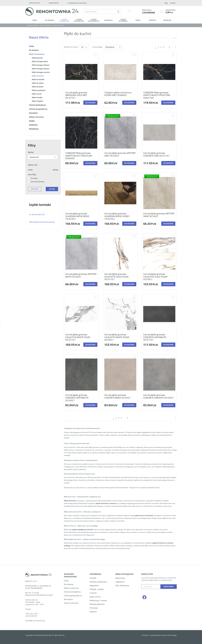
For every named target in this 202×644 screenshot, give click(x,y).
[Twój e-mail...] (151, 587)
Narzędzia (108, 20)
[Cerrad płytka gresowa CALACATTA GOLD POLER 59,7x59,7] (159, 277)
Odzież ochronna (123, 20)
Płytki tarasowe (38, 87)
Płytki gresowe (37, 58)
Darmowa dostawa (36, 182)
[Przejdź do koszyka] (171, 11)
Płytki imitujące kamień (41, 69)
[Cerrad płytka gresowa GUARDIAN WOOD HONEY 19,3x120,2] (120, 216)
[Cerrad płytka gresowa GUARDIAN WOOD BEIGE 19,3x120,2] (81, 216)
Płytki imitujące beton (40, 61)
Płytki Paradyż (37, 98)
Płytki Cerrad (37, 94)
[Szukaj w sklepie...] (99, 11)
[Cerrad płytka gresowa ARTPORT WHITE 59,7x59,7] (81, 277)
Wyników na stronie (71, 47)
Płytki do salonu (38, 83)
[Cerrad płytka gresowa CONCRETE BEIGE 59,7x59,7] (120, 398)
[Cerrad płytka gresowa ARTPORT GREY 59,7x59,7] (120, 156)
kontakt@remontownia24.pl (77, 3)
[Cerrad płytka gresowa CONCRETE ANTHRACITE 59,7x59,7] (81, 398)
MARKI (138, 20)
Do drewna (49, 20)
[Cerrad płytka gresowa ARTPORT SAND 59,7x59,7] (159, 216)
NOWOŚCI (153, 20)
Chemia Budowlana (79, 20)
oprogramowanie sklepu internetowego (163, 635)
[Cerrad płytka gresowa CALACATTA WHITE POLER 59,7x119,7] (81, 337)
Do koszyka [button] (90, 103)
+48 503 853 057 (54, 3)
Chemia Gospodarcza (94, 20)
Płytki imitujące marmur (41, 72)
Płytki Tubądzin (37, 101)
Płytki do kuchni (38, 76)
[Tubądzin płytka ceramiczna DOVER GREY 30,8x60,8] (120, 95)
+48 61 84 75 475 (34, 3)
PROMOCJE (167, 20)
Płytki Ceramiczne (64, 20)
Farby (35, 20)
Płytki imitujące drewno (41, 65)
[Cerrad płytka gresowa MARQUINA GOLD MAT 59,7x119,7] (81, 95)
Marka (31, 152)
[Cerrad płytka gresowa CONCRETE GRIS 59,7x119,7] (159, 156)
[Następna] (175, 47)
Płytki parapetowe (39, 90)
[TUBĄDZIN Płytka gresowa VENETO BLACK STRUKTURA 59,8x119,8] (159, 95)
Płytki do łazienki (38, 79)
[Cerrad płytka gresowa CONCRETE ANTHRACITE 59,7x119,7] (159, 337)
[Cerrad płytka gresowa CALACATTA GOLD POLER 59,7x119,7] (120, 277)
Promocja (33, 178)
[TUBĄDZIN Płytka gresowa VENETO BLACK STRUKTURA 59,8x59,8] (81, 156)
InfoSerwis (145, 635)
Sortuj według (97, 47)
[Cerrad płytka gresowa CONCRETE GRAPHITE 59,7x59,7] (159, 398)
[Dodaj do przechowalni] (95, 55)
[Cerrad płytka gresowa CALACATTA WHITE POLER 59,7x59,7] (120, 337)
